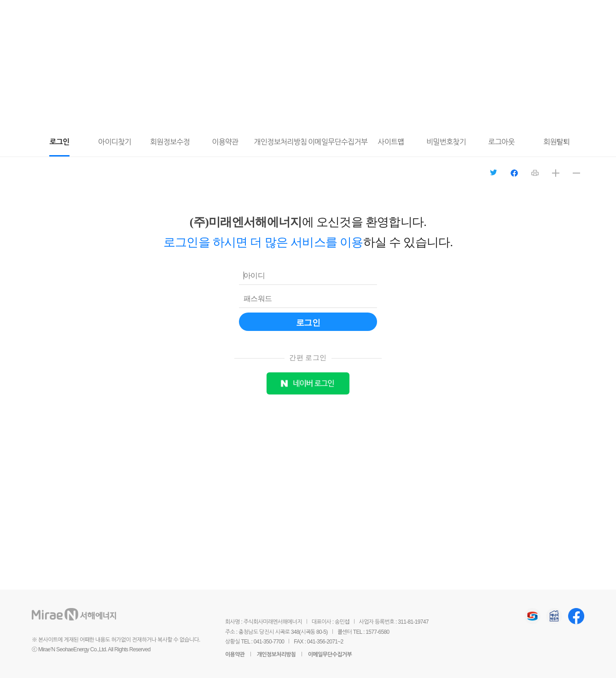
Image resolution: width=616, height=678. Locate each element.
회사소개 (307, 13)
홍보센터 (365, 13)
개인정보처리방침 (276, 655)
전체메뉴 (508, 14)
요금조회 (484, 14)
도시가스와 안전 (238, 13)
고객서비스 (165, 13)
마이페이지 (459, 14)
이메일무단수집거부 (330, 655)
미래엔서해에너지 (87, 14)
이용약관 (235, 655)
